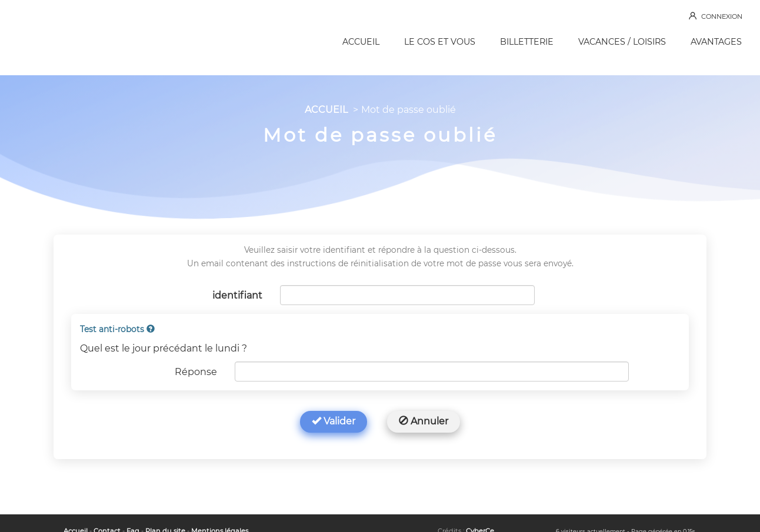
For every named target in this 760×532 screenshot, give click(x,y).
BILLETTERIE (527, 42)
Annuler (424, 421)
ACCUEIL (361, 42)
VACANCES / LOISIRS (622, 42)
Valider (334, 421)
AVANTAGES (716, 42)
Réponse (196, 372)
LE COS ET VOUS (440, 42)
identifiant (237, 295)
